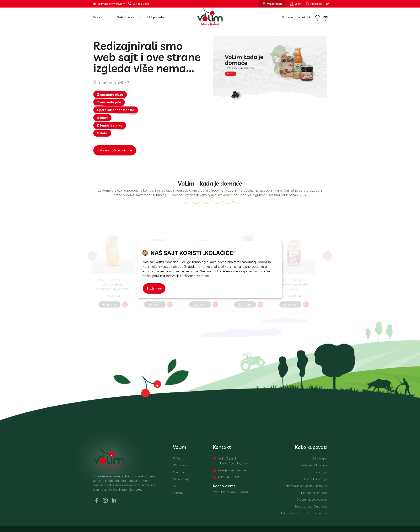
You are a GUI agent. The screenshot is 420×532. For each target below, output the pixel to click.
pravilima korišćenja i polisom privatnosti (180, 276)
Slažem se (154, 288)
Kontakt (305, 17)
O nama (287, 17)
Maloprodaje (272, 4)
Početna (99, 17)
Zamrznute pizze (110, 95)
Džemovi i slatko (110, 126)
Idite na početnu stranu (115, 151)
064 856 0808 (139, 4)
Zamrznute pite (109, 102)
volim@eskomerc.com (109, 4)
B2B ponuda (155, 17)
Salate (102, 133)
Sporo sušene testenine (116, 110)
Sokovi (102, 118)
